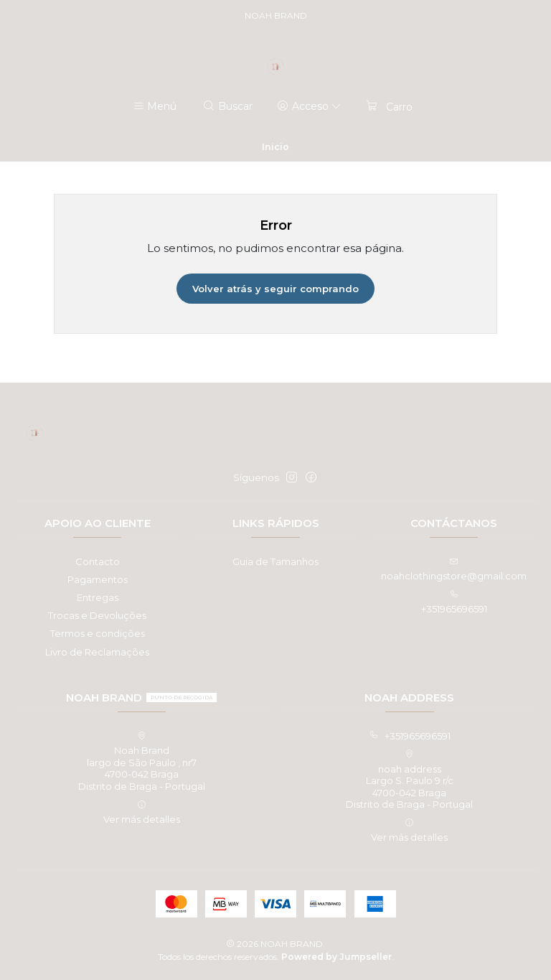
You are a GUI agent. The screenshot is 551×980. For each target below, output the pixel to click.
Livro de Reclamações (97, 652)
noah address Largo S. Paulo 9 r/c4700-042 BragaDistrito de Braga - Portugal (409, 780)
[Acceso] (309, 106)
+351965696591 (410, 736)
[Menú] (155, 106)
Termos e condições (98, 633)
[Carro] (389, 106)
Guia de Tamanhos (275, 561)
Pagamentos (98, 579)
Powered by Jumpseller (336, 957)
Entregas (98, 597)
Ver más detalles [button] (142, 812)
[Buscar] (228, 106)
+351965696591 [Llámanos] (454, 602)
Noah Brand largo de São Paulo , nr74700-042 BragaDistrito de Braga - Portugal (142, 762)
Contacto (98, 561)
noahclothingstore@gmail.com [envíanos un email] (454, 570)
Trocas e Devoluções (97, 615)
